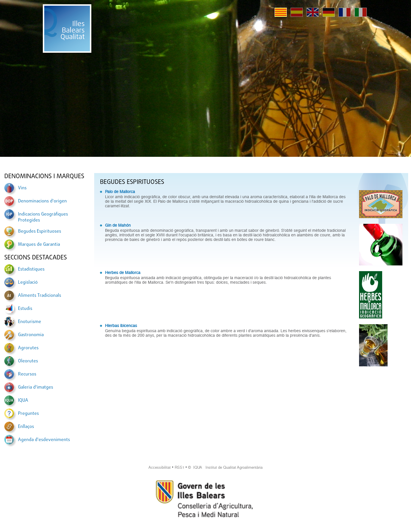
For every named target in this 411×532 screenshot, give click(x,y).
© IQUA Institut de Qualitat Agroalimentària (225, 467)
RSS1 (180, 467)
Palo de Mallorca (120, 192)
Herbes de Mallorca (123, 273)
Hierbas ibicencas (121, 326)
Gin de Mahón (118, 225)
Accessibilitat (160, 467)
